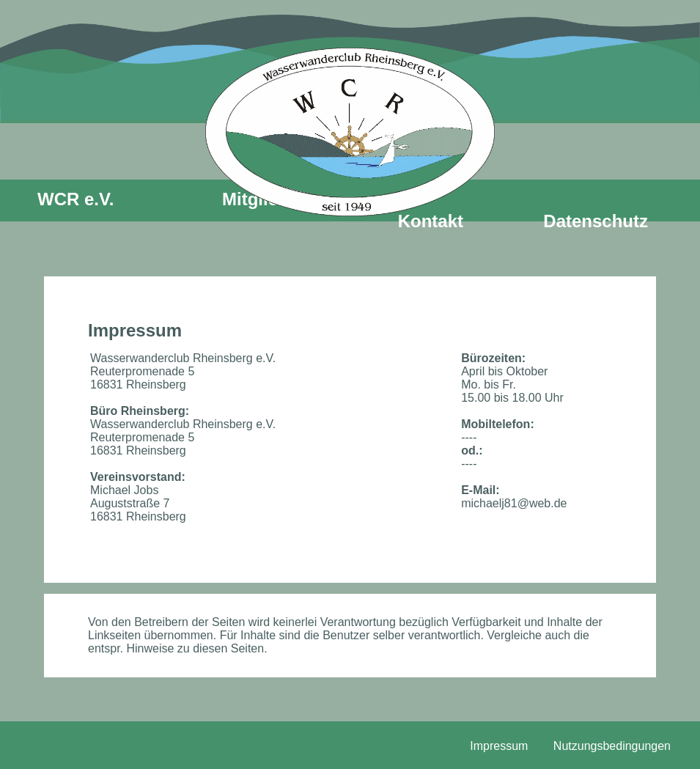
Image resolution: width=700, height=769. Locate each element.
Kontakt (431, 221)
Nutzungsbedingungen (612, 746)
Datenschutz (596, 221)
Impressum (499, 746)
